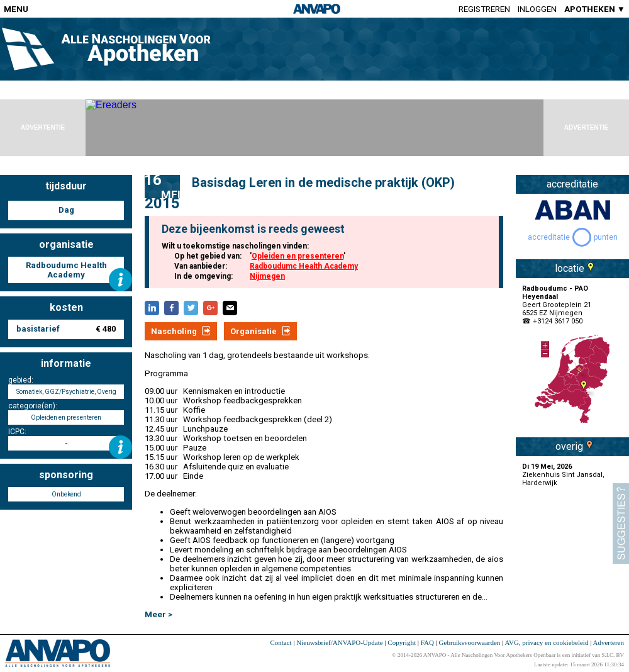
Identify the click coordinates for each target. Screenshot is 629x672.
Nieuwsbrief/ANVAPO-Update (339, 642)
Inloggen (537, 9)
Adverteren (609, 642)
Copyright (402, 642)
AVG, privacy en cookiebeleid (546, 642)
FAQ (427, 642)
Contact (281, 642)
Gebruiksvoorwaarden (470, 642)
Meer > (159, 614)
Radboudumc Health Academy (304, 266)
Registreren (484, 9)
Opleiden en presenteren (298, 256)
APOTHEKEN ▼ (595, 9)
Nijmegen (267, 276)
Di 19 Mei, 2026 (547, 467)
